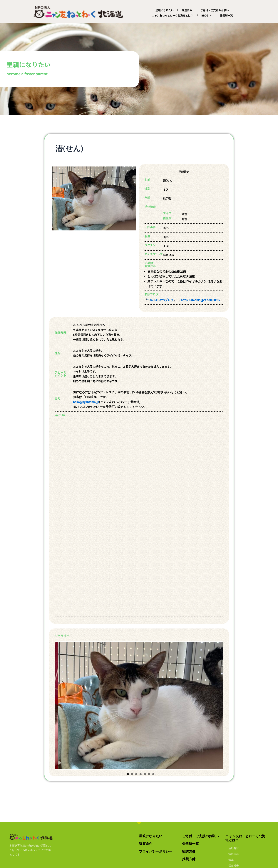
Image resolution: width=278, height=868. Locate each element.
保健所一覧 (226, 15)
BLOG (207, 15)
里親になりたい (165, 10)
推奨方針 (189, 859)
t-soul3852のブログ (161, 300)
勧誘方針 (189, 851)
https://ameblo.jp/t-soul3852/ (201, 300)
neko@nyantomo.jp (86, 402)
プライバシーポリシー (156, 851)
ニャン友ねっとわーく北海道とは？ (173, 15)
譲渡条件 (187, 10)
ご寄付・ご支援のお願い (215, 10)
